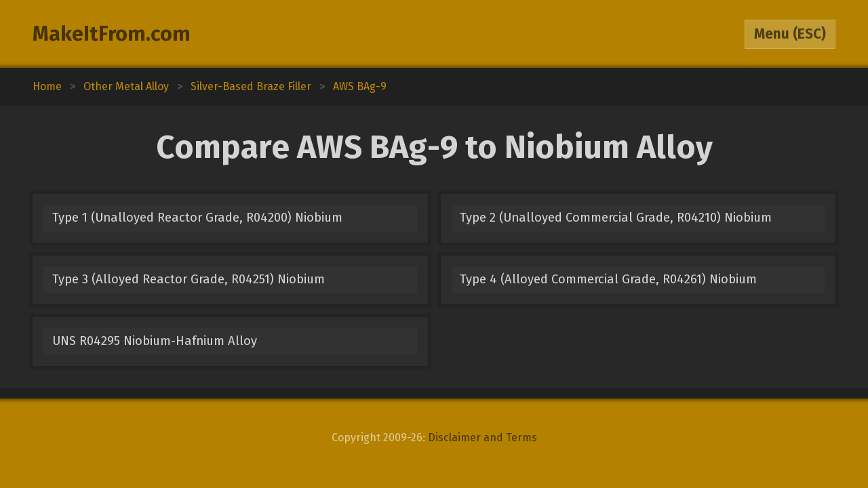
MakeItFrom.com (112, 34)
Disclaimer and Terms (482, 438)
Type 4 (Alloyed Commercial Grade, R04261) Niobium (608, 279)
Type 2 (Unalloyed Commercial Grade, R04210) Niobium (616, 218)
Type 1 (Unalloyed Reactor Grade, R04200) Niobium (197, 218)
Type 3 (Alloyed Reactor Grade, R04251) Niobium (189, 279)
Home (47, 86)
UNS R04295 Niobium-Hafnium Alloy (155, 341)
